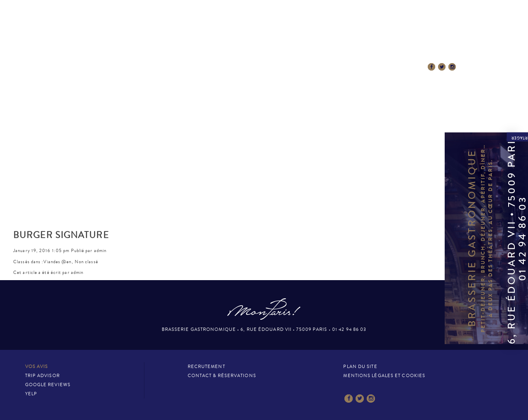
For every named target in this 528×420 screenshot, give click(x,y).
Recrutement (206, 367)
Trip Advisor (42, 376)
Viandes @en (57, 262)
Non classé (86, 262)
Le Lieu (145, 67)
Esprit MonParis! (238, 67)
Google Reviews (48, 385)
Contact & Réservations (383, 67)
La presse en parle (305, 67)
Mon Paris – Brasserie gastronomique (264, 38)
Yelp (31, 394)
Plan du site (360, 367)
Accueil (107, 67)
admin (100, 251)
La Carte (184, 67)
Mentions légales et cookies (384, 376)
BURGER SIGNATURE (61, 235)
